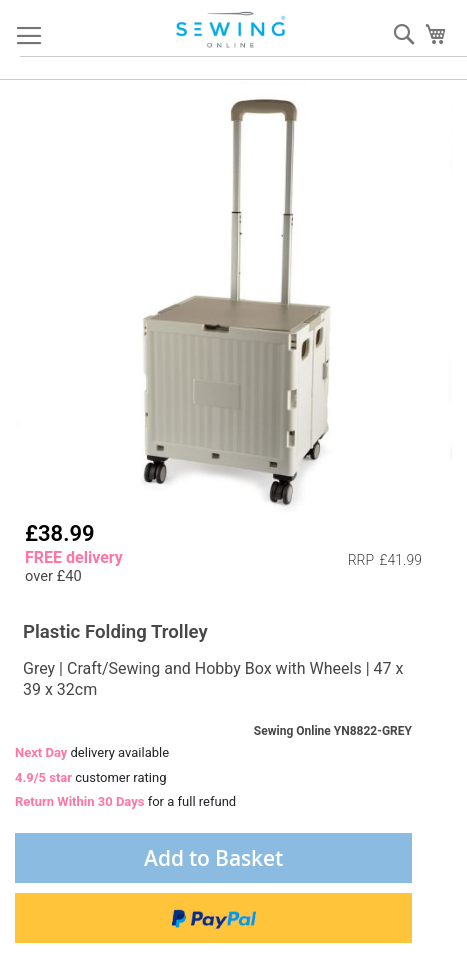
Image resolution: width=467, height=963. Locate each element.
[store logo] (232, 30)
